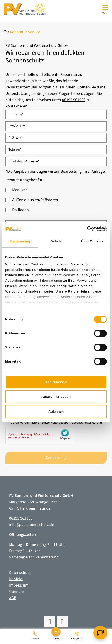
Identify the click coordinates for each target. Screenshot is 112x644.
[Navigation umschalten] (105, 9)
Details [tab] (56, 241)
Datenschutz (20, 573)
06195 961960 (74, 100)
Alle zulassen (56, 382)
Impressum (19, 585)
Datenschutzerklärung (87, 423)
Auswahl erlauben (56, 397)
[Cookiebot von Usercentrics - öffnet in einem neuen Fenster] (87, 229)
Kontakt (16, 579)
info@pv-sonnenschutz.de (32, 525)
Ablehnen (56, 411)
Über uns (17, 592)
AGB (13, 598)
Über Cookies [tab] (92, 241)
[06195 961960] (35, 635)
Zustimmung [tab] (20, 241)
